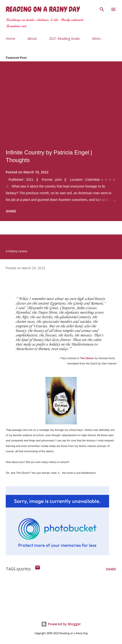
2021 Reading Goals (64, 38)
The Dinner (87, 358)
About (32, 38)
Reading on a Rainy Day (43, 9)
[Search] (102, 9)
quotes (24, 569)
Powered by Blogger (61, 624)
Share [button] (11, 211)
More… (98, 38)
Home (11, 38)
